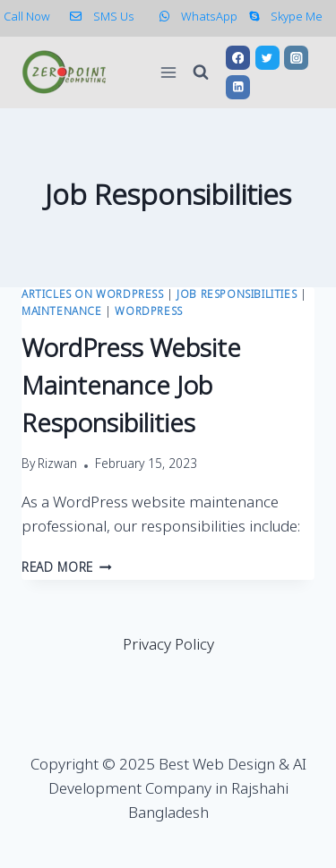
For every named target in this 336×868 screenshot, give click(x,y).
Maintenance (62, 312)
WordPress (148, 312)
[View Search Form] (201, 72)
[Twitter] (267, 58)
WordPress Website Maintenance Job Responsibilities (131, 388)
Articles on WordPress (93, 295)
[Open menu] (168, 72)
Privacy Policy (168, 646)
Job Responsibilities (237, 295)
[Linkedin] (238, 87)
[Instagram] (296, 58)
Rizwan (57, 465)
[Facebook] (238, 58)
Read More (67, 569)
